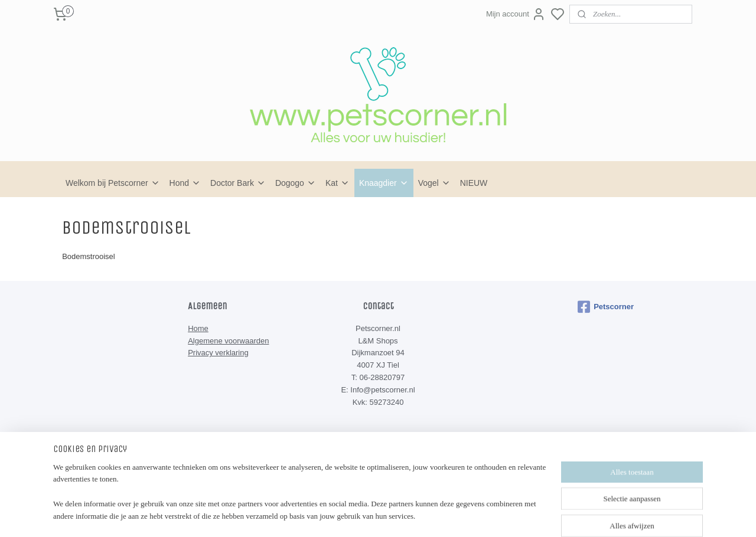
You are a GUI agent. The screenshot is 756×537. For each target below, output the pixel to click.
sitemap (411, 472)
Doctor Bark (238, 183)
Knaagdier (384, 183)
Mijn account (516, 14)
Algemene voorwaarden (228, 341)
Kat (338, 183)
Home (198, 328)
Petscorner (606, 307)
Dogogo (296, 183)
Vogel (434, 183)
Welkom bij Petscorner (113, 183)
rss (432, 472)
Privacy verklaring (218, 353)
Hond (185, 183)
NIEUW (474, 183)
